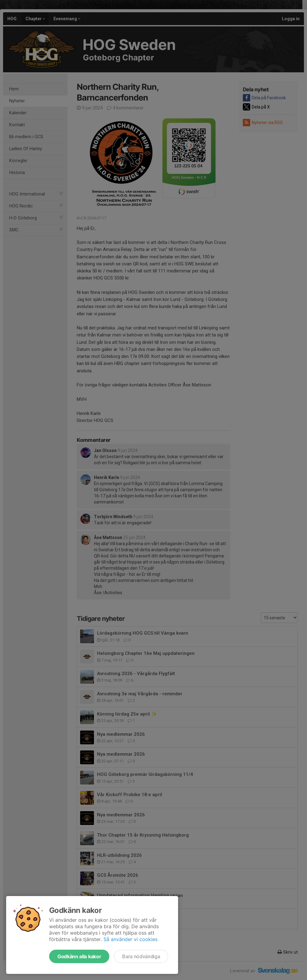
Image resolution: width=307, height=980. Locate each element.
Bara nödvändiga (141, 956)
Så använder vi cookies (130, 939)
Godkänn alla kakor (79, 956)
